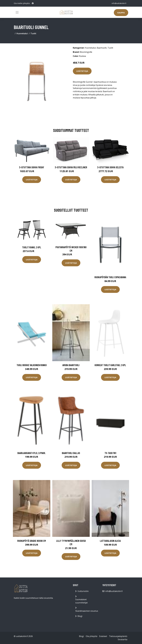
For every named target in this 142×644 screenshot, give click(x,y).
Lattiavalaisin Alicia (110, 541)
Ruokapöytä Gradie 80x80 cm (32, 541)
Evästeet (103, 636)
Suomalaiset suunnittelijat (81, 601)
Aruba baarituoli (71, 365)
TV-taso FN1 (110, 453)
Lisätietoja (82, 71)
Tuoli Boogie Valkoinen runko (32, 365)
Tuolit (33, 33)
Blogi (80, 616)
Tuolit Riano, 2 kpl (32, 247)
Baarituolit (102, 48)
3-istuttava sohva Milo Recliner (71, 167)
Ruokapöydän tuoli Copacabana (110, 277)
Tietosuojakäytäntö (118, 636)
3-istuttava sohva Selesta (110, 167)
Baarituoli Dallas (71, 453)
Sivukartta (122, 639)
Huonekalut (22, 33)
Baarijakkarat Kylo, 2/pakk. (32, 453)
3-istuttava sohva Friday (32, 167)
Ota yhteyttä (91, 636)
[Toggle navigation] (17, 12)
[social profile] (33, 3)
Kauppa (121, 13)
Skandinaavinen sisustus (87, 611)
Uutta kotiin (83, 591)
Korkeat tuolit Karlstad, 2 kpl (110, 365)
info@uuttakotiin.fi (119, 3)
